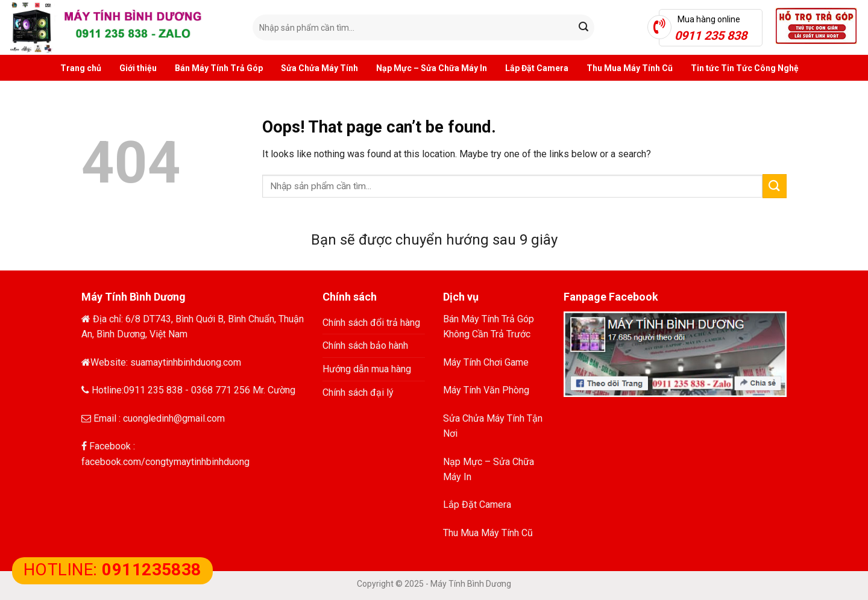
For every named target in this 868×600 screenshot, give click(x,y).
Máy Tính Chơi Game (486, 362)
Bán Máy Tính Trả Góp (219, 68)
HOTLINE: (112, 570)
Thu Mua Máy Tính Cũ (630, 68)
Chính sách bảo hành (365, 345)
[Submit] (583, 28)
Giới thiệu (138, 68)
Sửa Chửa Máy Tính (319, 68)
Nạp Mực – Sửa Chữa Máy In (432, 68)
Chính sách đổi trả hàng (371, 323)
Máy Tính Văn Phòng (486, 390)
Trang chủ (81, 68)
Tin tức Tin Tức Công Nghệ (745, 68)
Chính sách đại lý (358, 392)
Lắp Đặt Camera (537, 68)
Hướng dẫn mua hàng (367, 369)
